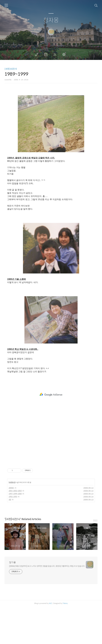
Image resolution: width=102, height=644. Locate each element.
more (95, 557)
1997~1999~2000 (15, 531)
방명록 (46, 54)
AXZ (50, 641)
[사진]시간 (12, 520)
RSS (55, 54)
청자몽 (51, 20)
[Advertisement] (51, 111)
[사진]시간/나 (11, 69)
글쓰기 (37, 54)
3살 (10, 537)
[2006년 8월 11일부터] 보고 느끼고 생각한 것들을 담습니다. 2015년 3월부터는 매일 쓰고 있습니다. (47, 603)
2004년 (11, 525)
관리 (64, 54)
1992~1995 (13, 534)
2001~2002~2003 (15, 528)
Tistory (65, 641)
